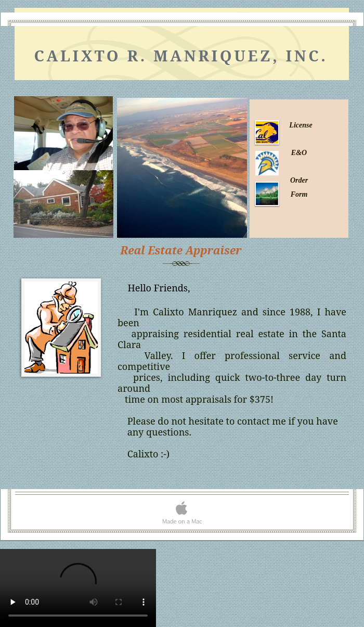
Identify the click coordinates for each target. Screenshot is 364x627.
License (301, 125)
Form (299, 194)
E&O (299, 153)
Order (299, 180)
